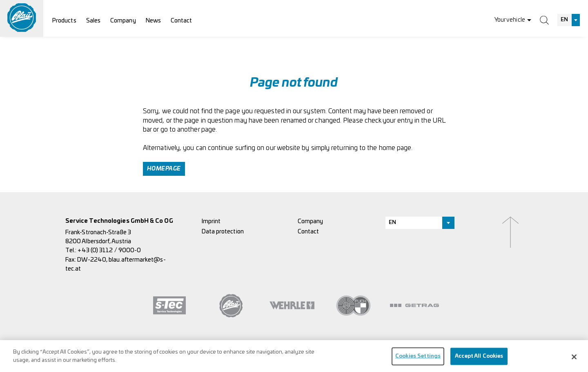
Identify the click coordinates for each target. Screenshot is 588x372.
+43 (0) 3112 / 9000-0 (109, 250)
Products (64, 21)
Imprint (211, 221)
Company (123, 21)
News (153, 21)
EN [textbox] (564, 20)
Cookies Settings (418, 360)
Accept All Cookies (479, 360)
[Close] (574, 361)
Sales (93, 21)
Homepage (164, 169)
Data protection (223, 232)
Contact (182, 21)
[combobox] (569, 20)
